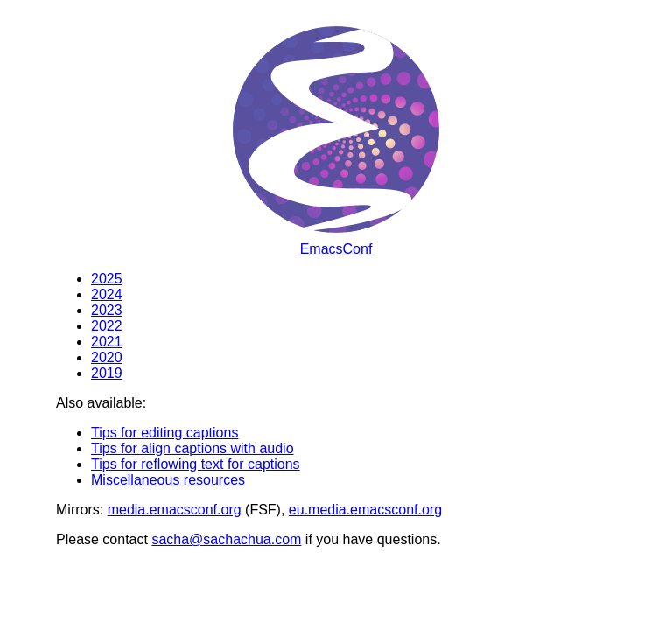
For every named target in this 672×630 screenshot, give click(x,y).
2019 (107, 373)
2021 (107, 342)
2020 (107, 357)
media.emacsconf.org (175, 510)
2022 (107, 326)
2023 (107, 310)
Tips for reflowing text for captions (196, 464)
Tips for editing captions (164, 433)
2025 (107, 279)
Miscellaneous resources (168, 480)
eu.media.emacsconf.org (365, 510)
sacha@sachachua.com (226, 539)
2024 (107, 294)
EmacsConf (336, 249)
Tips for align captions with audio (192, 448)
